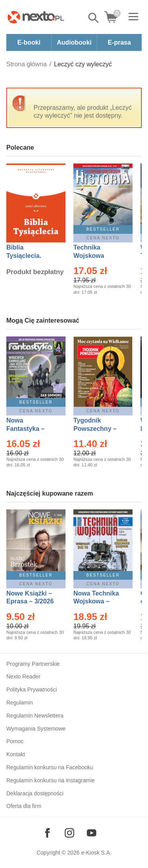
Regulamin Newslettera (35, 716)
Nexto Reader (23, 676)
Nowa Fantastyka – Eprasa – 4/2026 (30, 429)
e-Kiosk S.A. (96, 853)
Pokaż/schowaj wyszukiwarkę (94, 18)
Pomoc (15, 741)
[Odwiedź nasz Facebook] (47, 833)
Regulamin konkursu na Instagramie (51, 780)
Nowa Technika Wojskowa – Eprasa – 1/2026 (97, 602)
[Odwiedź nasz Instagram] (69, 833)
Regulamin (20, 703)
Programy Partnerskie (33, 664)
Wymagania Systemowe (36, 729)
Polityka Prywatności (32, 690)
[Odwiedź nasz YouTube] (92, 833)
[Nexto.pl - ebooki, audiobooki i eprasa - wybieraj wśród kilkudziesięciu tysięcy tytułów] (36, 17)
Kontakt (16, 754)
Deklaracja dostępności (35, 793)
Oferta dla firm (24, 806)
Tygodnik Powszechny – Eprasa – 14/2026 (99, 429)
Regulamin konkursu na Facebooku (50, 767)
